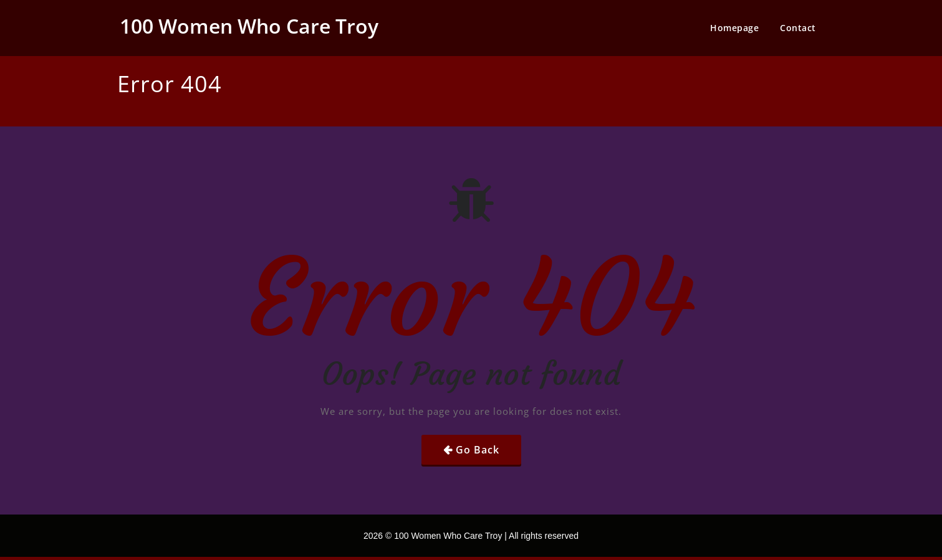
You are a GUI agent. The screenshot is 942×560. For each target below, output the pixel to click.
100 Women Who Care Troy (249, 26)
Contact (798, 28)
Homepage (734, 28)
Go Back (478, 450)
